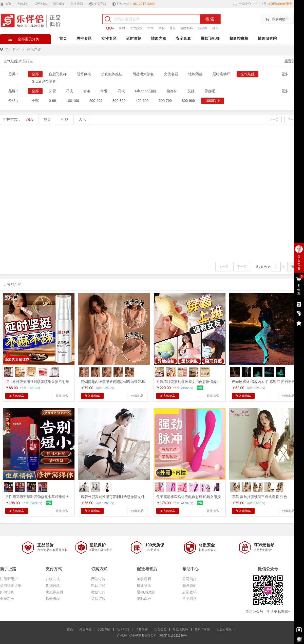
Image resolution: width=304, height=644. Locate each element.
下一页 (292, 120)
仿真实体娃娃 (112, 74)
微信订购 (98, 592)
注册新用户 (9, 579)
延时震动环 (221, 74)
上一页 (274, 120)
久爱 (52, 91)
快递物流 (144, 585)
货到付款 (41, 4)
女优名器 (171, 74)
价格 (65, 119)
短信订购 (98, 599)
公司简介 (189, 579)
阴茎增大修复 (143, 74)
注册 (263, 4)
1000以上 (212, 101)
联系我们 (189, 585)
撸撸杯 (172, 91)
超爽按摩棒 (239, 38)
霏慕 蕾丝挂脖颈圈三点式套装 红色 (259, 497)
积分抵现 (53, 599)
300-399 (119, 101)
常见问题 (77, 4)
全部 (35, 74)
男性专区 (84, 38)
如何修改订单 (11, 585)
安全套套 (183, 38)
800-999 (188, 101)
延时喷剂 (134, 38)
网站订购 (98, 579)
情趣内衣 (159, 38)
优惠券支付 (54, 592)
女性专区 (109, 38)
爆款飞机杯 (210, 38)
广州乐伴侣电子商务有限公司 (137, 636)
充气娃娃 (136, 28)
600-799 (165, 101)
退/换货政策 (146, 592)
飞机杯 (109, 28)
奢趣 (87, 91)
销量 (47, 119)
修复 (173, 28)
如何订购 (7, 592)
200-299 (96, 101)
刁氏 (70, 91)
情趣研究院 (267, 38)
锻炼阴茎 (195, 74)
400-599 (142, 101)
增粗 (162, 28)
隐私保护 (59, 4)
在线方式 (53, 579)
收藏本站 (23, 4)
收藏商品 (62, 396)
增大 (150, 28)
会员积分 (7, 599)
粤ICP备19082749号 (173, 636)
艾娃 (191, 91)
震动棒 (203, 28)
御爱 (104, 91)
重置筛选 (292, 61)
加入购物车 (17, 396)
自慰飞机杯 (58, 74)
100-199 (73, 101)
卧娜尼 (210, 91)
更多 (285, 74)
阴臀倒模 (84, 74)
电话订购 (98, 585)
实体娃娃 (187, 28)
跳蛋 (215, 28)
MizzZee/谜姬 (146, 91)
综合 (30, 119)
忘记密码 (189, 592)
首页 (63, 38)
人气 (82, 119)
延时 (122, 28)
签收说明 (144, 579)
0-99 (52, 101)
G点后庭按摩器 (44, 81)
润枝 (121, 91)
